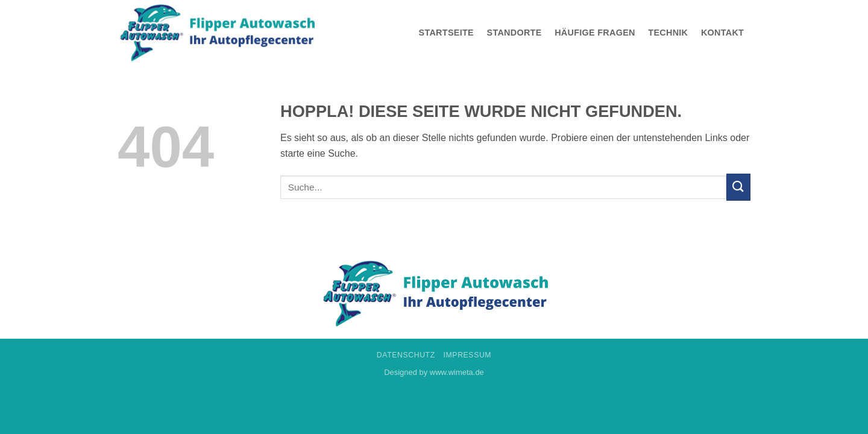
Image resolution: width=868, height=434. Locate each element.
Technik (668, 33)
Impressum (468, 355)
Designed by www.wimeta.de (434, 372)
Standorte (514, 33)
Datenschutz (406, 355)
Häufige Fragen (595, 33)
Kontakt (722, 33)
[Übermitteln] (738, 187)
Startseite (446, 33)
